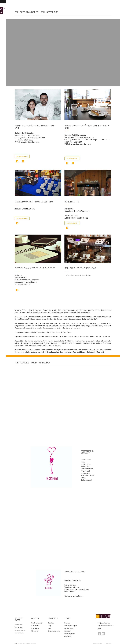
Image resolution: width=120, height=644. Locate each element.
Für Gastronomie (20, 630)
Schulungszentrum (54, 631)
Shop (50, 626)
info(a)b (100, 623)
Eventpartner (35, 626)
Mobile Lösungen (37, 623)
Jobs (49, 628)
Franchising (35, 628)
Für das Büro (19, 627)
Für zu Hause (19, 625)
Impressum (101, 626)
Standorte (51, 623)
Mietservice (35, 631)
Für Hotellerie (19, 633)
